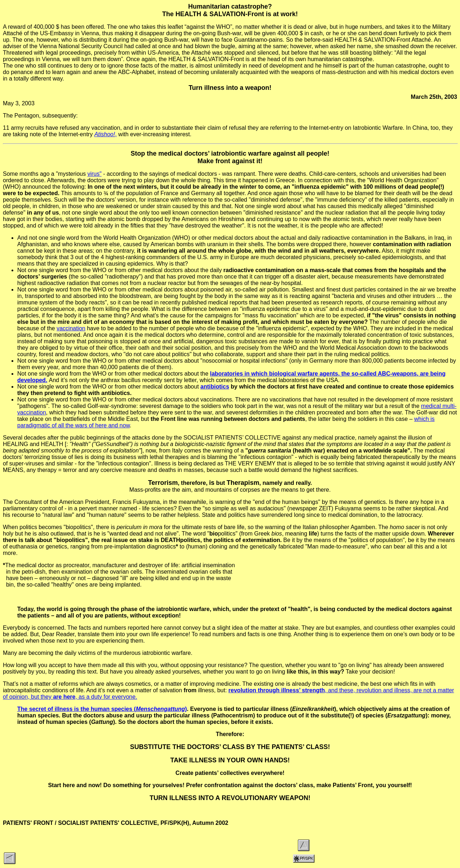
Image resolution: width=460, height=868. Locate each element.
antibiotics (215, 387)
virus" (94, 174)
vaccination (71, 328)
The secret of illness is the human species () (102, 709)
